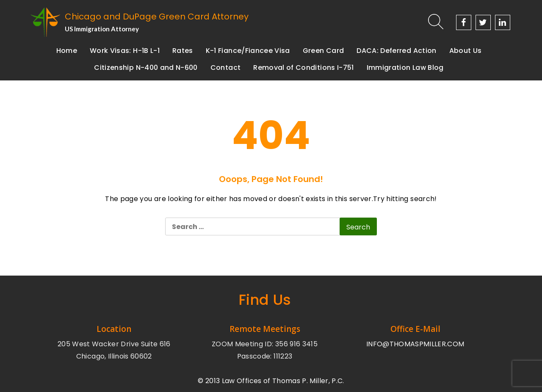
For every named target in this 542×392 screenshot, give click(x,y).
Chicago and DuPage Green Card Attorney (157, 17)
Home (67, 51)
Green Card (324, 51)
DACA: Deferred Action (396, 51)
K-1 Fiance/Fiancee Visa (248, 51)
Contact (225, 68)
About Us (466, 51)
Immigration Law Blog (405, 68)
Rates (183, 51)
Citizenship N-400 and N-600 (146, 68)
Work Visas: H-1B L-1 (125, 51)
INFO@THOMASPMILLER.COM (415, 344)
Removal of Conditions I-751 (303, 68)
